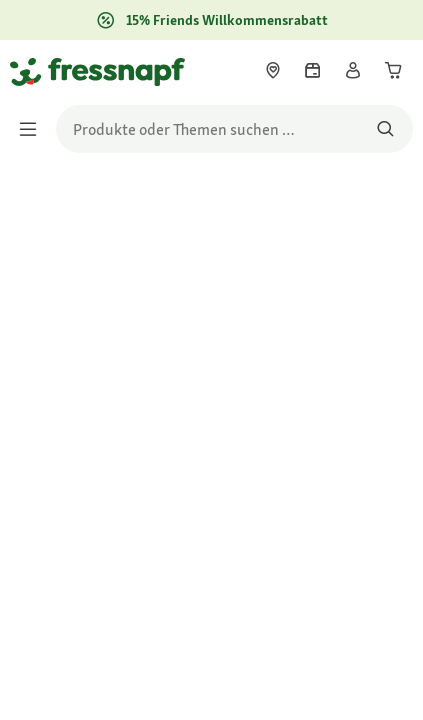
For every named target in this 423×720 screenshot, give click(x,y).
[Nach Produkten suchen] (385, 129)
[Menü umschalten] (34, 129)
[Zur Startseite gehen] (33, 71)
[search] (234, 129)
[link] (273, 70)
